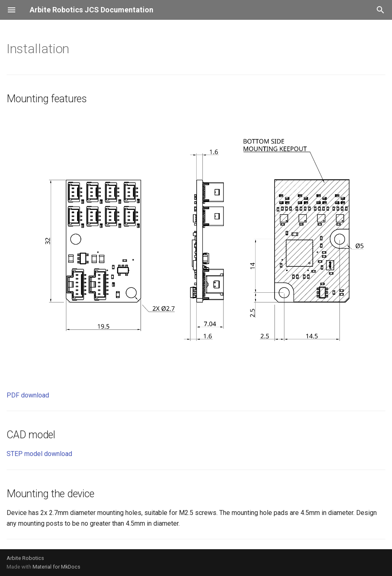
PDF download (28, 395)
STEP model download (39, 454)
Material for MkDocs (56, 567)
